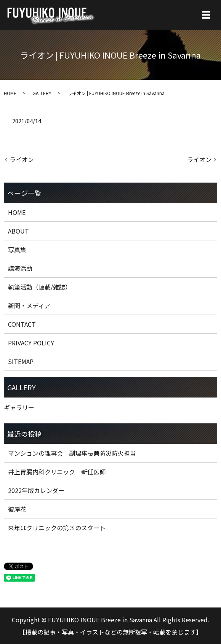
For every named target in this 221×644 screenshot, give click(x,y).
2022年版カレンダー (36, 490)
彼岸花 (17, 509)
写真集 (17, 250)
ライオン (22, 159)
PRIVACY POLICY (31, 343)
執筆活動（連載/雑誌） (40, 287)
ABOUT (18, 231)
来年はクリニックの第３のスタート (57, 528)
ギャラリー (19, 407)
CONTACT (22, 324)
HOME (10, 93)
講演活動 (20, 268)
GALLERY (42, 93)
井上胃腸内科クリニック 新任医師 (57, 472)
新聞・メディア (29, 305)
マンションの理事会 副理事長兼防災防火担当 (72, 453)
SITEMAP (21, 361)
